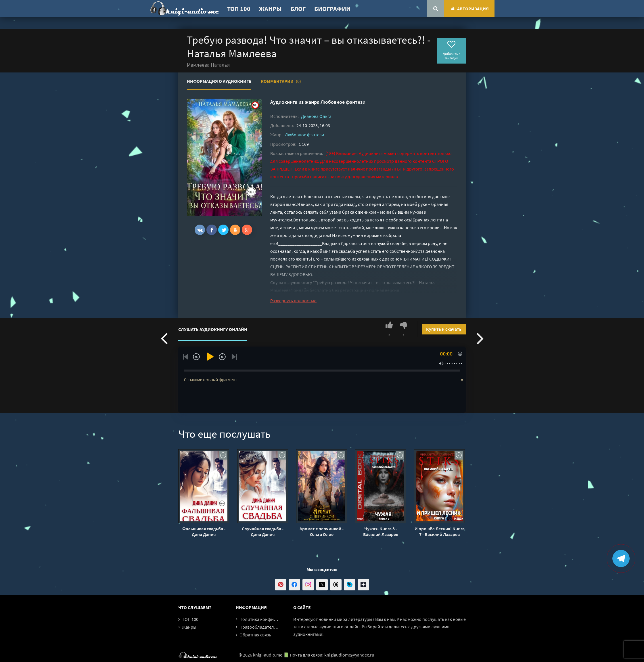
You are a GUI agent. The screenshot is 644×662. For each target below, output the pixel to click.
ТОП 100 (239, 9)
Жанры (270, 9)
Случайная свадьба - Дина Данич (263, 531)
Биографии (332, 9)
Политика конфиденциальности (272, 619)
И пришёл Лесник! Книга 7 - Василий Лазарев (440, 531)
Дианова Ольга (316, 116)
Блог (298, 9)
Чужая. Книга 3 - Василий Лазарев (381, 531)
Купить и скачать (444, 329)
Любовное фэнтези (343, 102)
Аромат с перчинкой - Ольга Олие (322, 531)
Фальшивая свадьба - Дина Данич (204, 531)
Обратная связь (255, 635)
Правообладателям (259, 627)
